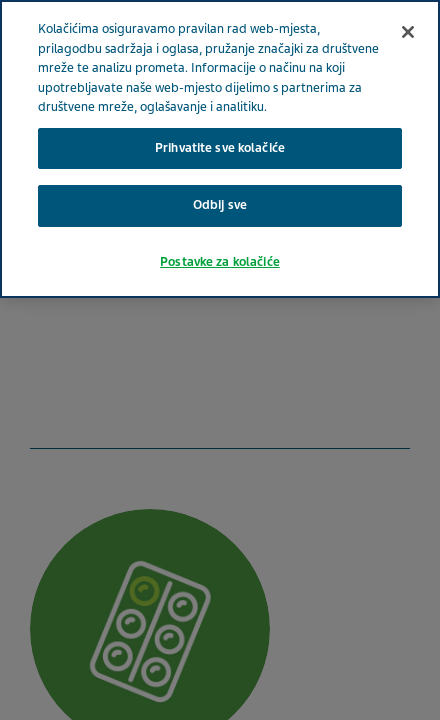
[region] (220, 149)
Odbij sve (220, 205)
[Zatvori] (408, 32)
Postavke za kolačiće (220, 262)
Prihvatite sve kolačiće (220, 148)
